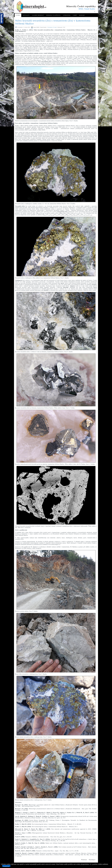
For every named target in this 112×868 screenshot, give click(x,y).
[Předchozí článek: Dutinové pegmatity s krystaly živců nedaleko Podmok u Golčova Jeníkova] (84, 860)
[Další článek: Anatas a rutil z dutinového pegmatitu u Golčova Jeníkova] (92, 860)
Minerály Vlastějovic (53, 15)
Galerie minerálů (38, 15)
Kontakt (82, 15)
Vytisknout (50, 27)
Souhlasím (6, 866)
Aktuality (26, 15)
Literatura (67, 15)
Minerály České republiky (81, 6)
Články (18, 15)
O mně (75, 15)
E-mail (55, 27)
